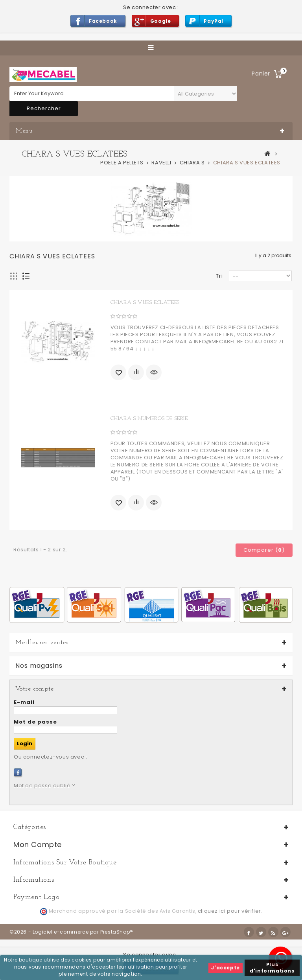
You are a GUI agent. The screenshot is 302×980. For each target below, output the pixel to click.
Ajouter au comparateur (136, 372)
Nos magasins (39, 666)
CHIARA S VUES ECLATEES (145, 303)
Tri (219, 276)
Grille (14, 276)
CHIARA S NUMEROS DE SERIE (149, 419)
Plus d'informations (272, 968)
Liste (26, 276)
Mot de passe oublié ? (45, 786)
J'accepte (225, 968)
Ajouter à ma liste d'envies (118, 372)
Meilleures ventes (42, 643)
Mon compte (38, 845)
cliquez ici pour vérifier (229, 911)
